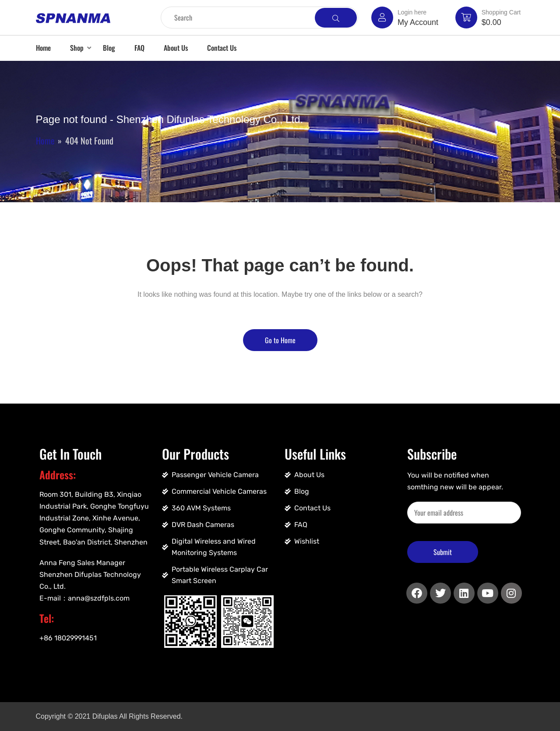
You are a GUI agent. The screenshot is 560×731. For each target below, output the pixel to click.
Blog (109, 48)
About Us (176, 48)
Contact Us (222, 48)
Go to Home (280, 340)
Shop (77, 48)
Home (43, 48)
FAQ (139, 48)
